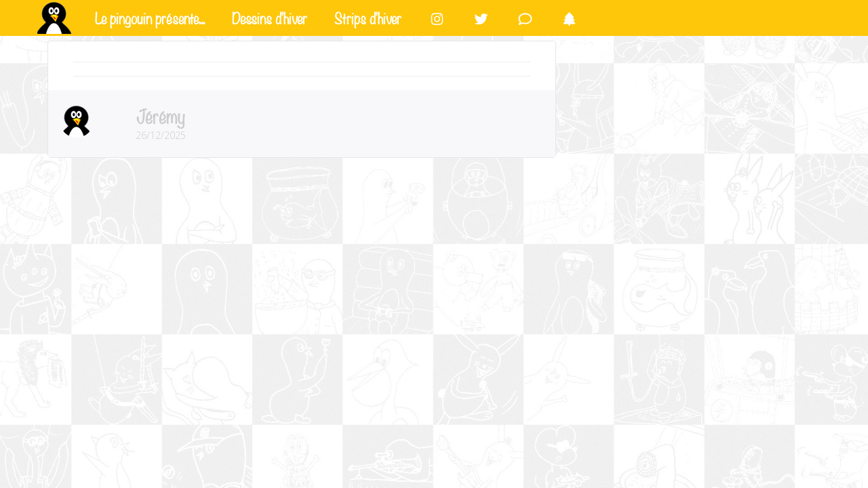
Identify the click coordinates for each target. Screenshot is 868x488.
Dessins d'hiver (270, 17)
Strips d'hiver (368, 17)
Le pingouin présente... (150, 17)
